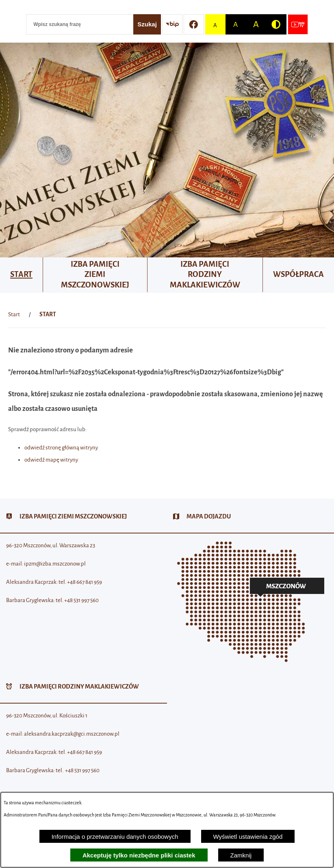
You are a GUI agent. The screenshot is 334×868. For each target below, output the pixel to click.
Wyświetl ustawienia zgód (248, 837)
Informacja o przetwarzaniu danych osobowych (115, 837)
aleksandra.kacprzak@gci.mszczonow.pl (72, 734)
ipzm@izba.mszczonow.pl (55, 564)
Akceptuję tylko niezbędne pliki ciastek (139, 855)
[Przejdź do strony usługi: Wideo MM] (298, 24)
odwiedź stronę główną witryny (61, 448)
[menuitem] (22, 275)
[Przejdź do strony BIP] (172, 24)
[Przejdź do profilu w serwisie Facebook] (194, 24)
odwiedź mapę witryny (51, 460)
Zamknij (241, 855)
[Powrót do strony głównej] (14, 315)
